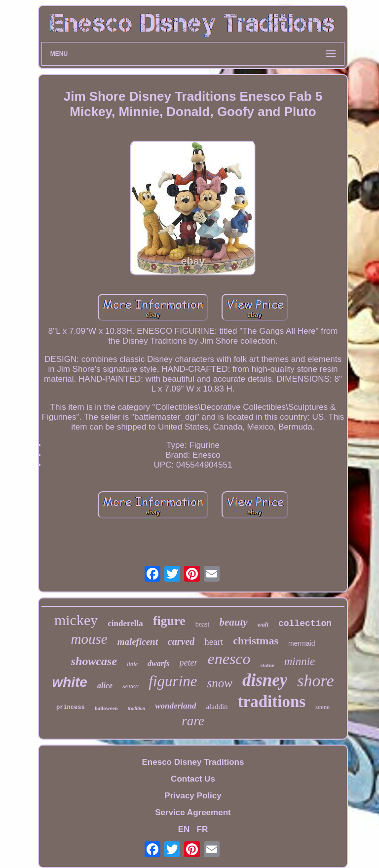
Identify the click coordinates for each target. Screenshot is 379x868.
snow (220, 683)
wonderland (175, 706)
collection (305, 624)
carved (181, 641)
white (70, 682)
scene (322, 707)
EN (184, 829)
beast (203, 624)
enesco (229, 659)
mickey (76, 620)
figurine (173, 681)
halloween (106, 708)
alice (105, 686)
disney (265, 680)
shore (315, 681)
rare (193, 721)
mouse (89, 639)
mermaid (302, 643)
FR (203, 829)
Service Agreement (193, 812)
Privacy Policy (193, 796)
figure (169, 621)
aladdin (217, 707)
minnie (300, 661)
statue (267, 665)
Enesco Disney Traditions (193, 762)
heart (214, 642)
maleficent (138, 642)
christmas (256, 641)
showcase (94, 661)
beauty (233, 622)
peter (189, 663)
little (132, 664)
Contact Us (193, 779)
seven (131, 686)
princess (71, 708)
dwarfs (158, 663)
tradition (137, 708)
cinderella (125, 623)
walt (263, 624)
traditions (272, 702)
